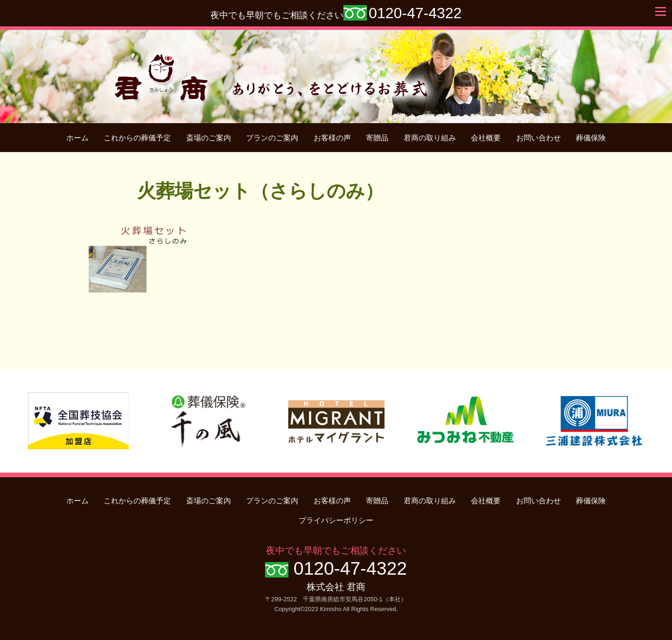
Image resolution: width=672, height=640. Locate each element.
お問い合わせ (539, 138)
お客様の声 (332, 138)
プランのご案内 (272, 138)
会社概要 (486, 138)
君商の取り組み (430, 138)
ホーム (77, 138)
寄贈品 (377, 138)
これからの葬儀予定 (137, 138)
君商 (336, 72)
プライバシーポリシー (336, 520)
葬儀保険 (591, 138)
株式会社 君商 (336, 587)
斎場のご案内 (209, 138)
